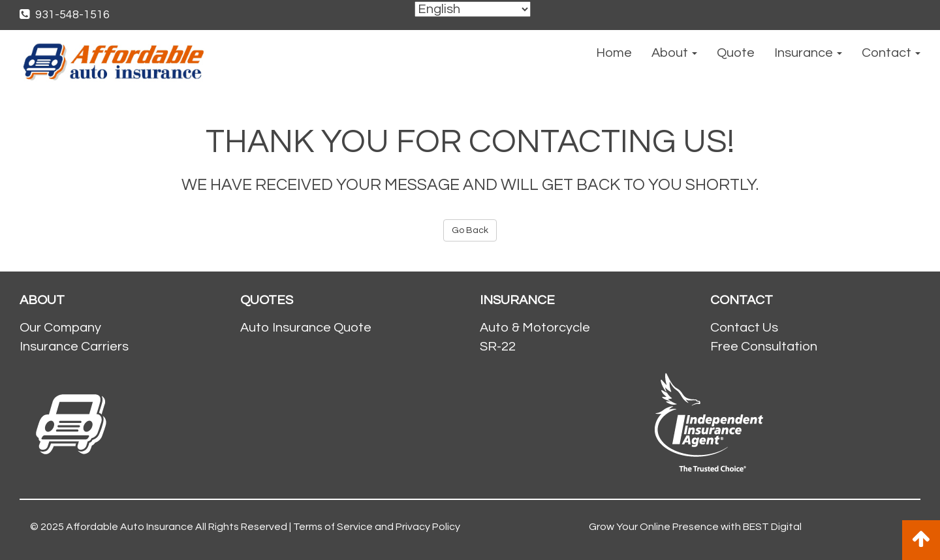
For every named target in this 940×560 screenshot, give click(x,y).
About (674, 53)
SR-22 (498, 347)
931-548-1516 (65, 15)
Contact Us (744, 328)
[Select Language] (473, 9)
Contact (891, 53)
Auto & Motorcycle (535, 328)
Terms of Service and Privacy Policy (377, 527)
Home (614, 53)
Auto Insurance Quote (306, 328)
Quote (736, 53)
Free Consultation (764, 347)
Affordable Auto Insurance (130, 527)
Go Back (470, 230)
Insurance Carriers (74, 347)
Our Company (60, 328)
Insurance (808, 53)
